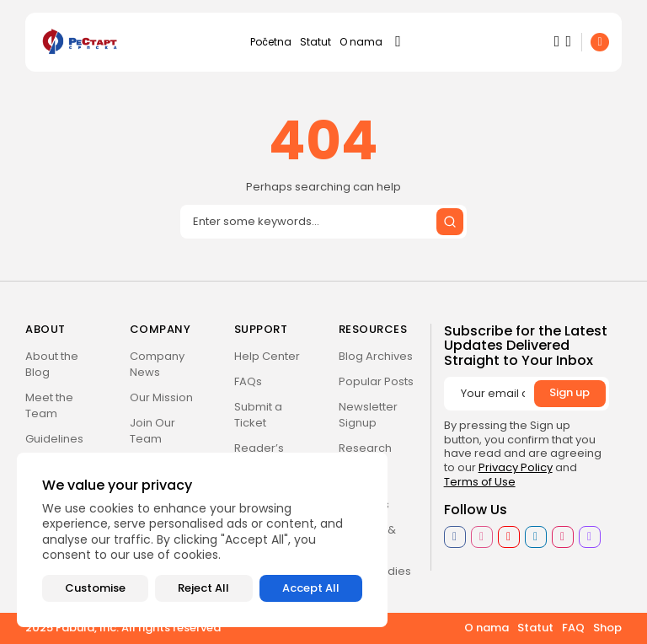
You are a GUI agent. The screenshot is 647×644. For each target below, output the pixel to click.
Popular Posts (376, 381)
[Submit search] (450, 222)
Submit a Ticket (258, 415)
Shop (607, 628)
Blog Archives (376, 356)
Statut (315, 42)
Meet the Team (49, 405)
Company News (157, 364)
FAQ (573, 628)
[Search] (323, 222)
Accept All (311, 588)
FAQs (248, 381)
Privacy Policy (516, 467)
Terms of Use (480, 482)
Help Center (267, 356)
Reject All (203, 588)
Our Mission (161, 397)
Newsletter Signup (368, 415)
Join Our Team (152, 431)
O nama (361, 42)
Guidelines (54, 439)
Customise (95, 588)
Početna (271, 42)
